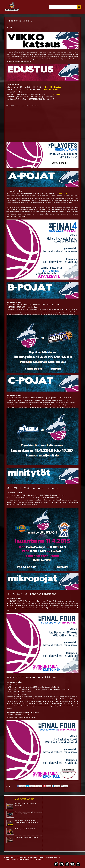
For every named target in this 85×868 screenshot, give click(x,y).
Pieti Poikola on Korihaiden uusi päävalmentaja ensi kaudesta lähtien (27, 821)
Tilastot (57, 87)
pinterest (47, 786)
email (64, 786)
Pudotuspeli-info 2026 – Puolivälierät (27, 837)
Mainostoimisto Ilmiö (20, 859)
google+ (38, 786)
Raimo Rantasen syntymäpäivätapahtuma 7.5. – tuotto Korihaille (29, 813)
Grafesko (39, 859)
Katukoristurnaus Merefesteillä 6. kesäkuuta (26, 804)
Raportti (49, 87)
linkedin (56, 786)
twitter (30, 786)
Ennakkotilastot (62, 193)
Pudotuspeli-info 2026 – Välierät (25, 829)
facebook (21, 786)
